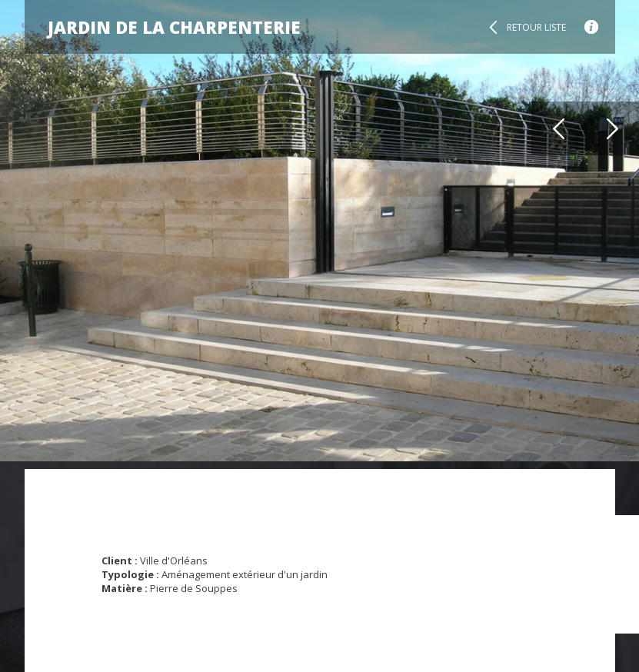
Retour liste (536, 27)
